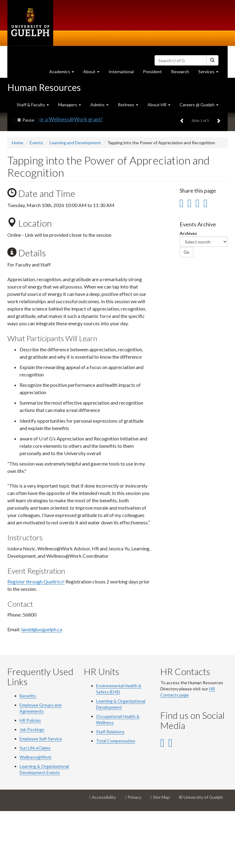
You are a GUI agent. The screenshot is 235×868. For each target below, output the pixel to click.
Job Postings (32, 786)
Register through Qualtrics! (36, 638)
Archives (188, 290)
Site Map (162, 856)
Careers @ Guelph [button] (199, 105)
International (121, 72)
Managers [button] (70, 105)
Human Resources (44, 87)
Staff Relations (110, 788)
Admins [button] (99, 105)
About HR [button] (159, 105)
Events (36, 199)
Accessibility (105, 856)
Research (182, 73)
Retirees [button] (128, 105)
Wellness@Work (35, 814)
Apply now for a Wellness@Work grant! (57, 176)
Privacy (136, 856)
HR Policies (30, 777)
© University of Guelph (201, 854)
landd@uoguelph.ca (42, 686)
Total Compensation (116, 797)
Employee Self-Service (41, 795)
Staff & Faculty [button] (33, 105)
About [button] (94, 73)
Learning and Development (75, 199)
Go (187, 309)
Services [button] (211, 73)
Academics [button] (64, 73)
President (152, 72)
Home (18, 199)
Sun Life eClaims (35, 804)
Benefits (28, 752)
